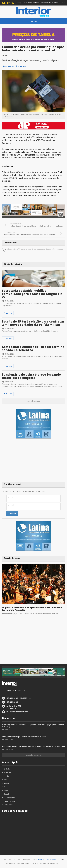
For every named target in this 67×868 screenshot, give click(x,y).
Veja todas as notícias (33, 755)
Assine (34, 860)
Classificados (9, 798)
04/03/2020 (7, 740)
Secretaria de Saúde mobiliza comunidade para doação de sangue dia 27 (32, 294)
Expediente (17, 860)
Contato (61, 860)
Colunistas (8, 805)
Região (7, 783)
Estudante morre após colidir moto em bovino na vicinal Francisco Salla (33, 746)
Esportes (7, 772)
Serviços (27, 860)
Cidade (7, 769)
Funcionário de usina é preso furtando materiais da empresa (31, 376)
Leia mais (8, 313)
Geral (30, 3)
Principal (8, 860)
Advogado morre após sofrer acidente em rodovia (24, 737)
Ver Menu (34, 21)
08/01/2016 (7, 730)
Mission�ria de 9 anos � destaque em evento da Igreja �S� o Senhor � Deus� (33, 726)
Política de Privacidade (47, 860)
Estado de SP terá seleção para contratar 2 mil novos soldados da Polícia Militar (33, 323)
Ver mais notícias (33, 401)
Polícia (7, 787)
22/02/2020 (7, 749)
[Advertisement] (33, 460)
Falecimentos (9, 801)
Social (6, 794)
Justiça (7, 776)
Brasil (6, 780)
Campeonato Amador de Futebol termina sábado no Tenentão (33, 348)
